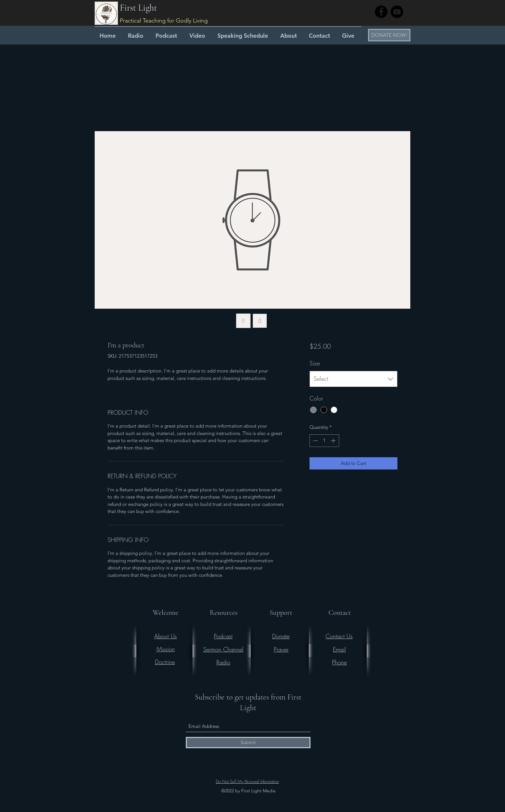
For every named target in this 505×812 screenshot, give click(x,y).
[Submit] (248, 743)
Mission (166, 649)
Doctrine (165, 662)
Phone (339, 662)
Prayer (281, 649)
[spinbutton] (324, 441)
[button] (389, 35)
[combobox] (353, 379)
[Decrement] (315, 441)
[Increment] (334, 441)
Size (315, 363)
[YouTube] (397, 12)
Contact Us (339, 636)
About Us (166, 636)
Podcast (223, 636)
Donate (281, 636)
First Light (138, 8)
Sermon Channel (223, 649)
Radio (223, 662)
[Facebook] (381, 12)
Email (339, 649)
